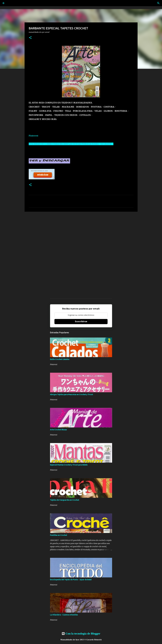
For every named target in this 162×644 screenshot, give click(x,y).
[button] (30, 38)
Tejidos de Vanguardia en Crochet (65, 500)
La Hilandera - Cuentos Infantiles (64, 615)
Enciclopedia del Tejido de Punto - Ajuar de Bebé (71, 580)
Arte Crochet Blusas (58, 430)
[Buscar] (158, 3)
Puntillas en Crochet (59, 535)
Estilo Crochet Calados (60, 359)
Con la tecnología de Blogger (81, 634)
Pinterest (33, 136)
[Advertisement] (81, 234)
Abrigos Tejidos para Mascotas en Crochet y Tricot (71, 394)
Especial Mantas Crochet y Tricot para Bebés (69, 465)
